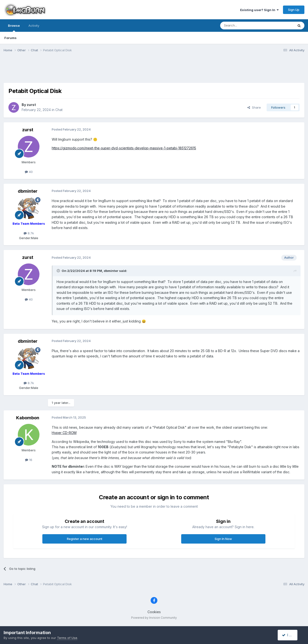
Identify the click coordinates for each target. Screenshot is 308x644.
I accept (290, 635)
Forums (10, 38)
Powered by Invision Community (154, 618)
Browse (14, 28)
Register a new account (85, 539)
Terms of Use (67, 638)
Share (254, 107)
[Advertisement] (154, 71)
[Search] (245, 26)
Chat (59, 110)
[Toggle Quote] (59, 271)
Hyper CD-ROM (64, 433)
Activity (34, 26)
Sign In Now (223, 539)
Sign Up (294, 10)
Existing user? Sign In (259, 10)
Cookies (154, 612)
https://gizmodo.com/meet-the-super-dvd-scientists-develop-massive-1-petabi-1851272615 (124, 148)
